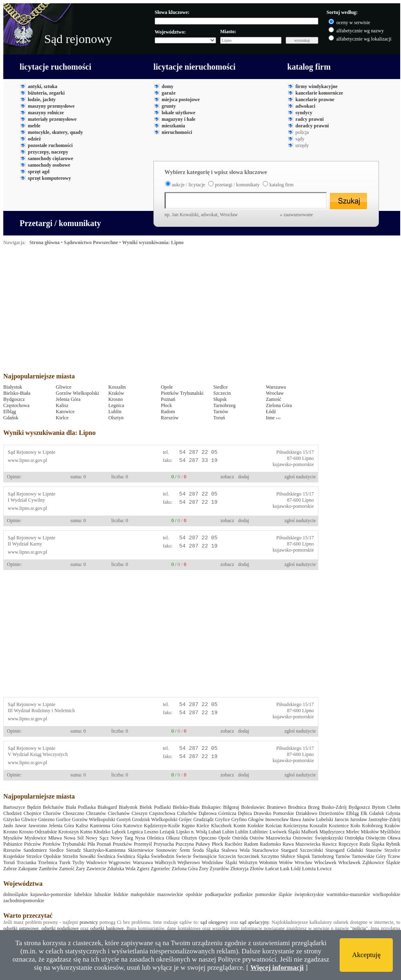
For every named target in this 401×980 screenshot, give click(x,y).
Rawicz (329, 844)
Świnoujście (205, 856)
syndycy (304, 113)
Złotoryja (240, 869)
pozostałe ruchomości (50, 145)
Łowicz (324, 869)
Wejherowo (189, 862)
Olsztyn (116, 418)
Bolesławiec (253, 807)
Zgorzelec (160, 869)
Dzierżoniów (332, 813)
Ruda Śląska (372, 844)
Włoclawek (326, 862)
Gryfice (223, 819)
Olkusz (173, 838)
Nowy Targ (122, 838)
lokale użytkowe (178, 113)
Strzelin (70, 856)
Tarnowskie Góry (369, 856)
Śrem (185, 850)
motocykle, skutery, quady (55, 132)
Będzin (34, 807)
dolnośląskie (16, 894)
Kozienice (339, 826)
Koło (355, 826)
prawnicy (89, 922)
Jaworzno (38, 826)
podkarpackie (218, 894)
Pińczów (33, 844)
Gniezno (46, 819)
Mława (55, 838)
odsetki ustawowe (21, 928)
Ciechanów (119, 813)
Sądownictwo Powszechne (91, 242)
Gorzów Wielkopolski (77, 393)
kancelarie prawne (315, 100)
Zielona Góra (279, 405)
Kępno (188, 826)
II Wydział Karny (25, 544)
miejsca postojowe (181, 100)
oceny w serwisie (353, 23)
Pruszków (123, 844)
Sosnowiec (167, 850)
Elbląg (10, 412)
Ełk (364, 813)
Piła (91, 844)
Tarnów (221, 412)
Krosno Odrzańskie (38, 832)
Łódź (271, 412)
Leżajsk (167, 832)
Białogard (107, 807)
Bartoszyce (14, 807)
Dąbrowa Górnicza (217, 813)
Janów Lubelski (318, 819)
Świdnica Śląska (133, 856)
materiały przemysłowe (52, 119)
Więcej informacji (277, 968)
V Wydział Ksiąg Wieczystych (38, 754)
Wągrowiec (120, 862)
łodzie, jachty (42, 100)
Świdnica (106, 856)
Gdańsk (11, 418)
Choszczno (73, 813)
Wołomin (268, 862)
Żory (204, 869)
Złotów (257, 869)
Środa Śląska (206, 850)
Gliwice (63, 387)
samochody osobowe (49, 165)
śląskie (285, 894)
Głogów (256, 819)
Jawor (21, 826)
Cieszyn (140, 813)
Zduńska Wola (121, 869)
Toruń (219, 418)
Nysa (140, 838)
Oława (394, 838)
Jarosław (358, 819)
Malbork (310, 832)
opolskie (194, 894)
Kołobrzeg (373, 826)
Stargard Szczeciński (302, 850)
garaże (169, 93)
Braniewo (277, 807)
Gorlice (63, 819)
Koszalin (117, 387)
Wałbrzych (165, 862)
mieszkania (173, 126)
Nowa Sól (74, 838)
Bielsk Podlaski (155, 807)
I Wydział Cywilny (26, 500)
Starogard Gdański (344, 850)
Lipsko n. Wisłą (191, 832)
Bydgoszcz (14, 399)
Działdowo (307, 813)
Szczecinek (248, 856)
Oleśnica (155, 838)
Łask (285, 869)
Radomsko (270, 844)
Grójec (186, 819)
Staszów (374, 850)
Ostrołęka (355, 838)
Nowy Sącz (97, 838)
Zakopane (28, 869)
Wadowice (97, 862)
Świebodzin (163, 856)
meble (34, 126)
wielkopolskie (386, 894)
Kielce (62, 418)
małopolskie (143, 894)
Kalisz (62, 405)
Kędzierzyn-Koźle (162, 826)
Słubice (288, 856)
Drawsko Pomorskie (274, 813)
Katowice (65, 412)
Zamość (274, 399)
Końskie (256, 826)
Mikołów (370, 832)
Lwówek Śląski (285, 832)
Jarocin (341, 819)
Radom (168, 412)
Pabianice (13, 844)
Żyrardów (219, 869)
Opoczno (208, 838)
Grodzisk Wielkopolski (154, 819)
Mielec (353, 832)
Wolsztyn (248, 862)
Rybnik (393, 844)
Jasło (8, 826)
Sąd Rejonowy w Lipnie (32, 452)
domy (168, 86)
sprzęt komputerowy (49, 178)
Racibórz (233, 844)
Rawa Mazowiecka (301, 844)
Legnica (116, 405)
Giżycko (12, 819)
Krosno (116, 399)
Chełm (394, 807)
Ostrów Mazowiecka (270, 838)
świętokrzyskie (309, 894)
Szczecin (222, 393)
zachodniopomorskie (24, 901)
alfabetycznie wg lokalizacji (364, 39)
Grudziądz (203, 819)
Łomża (309, 869)
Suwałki (87, 856)
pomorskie (266, 894)
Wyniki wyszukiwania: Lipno (153, 242)
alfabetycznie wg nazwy (360, 31)
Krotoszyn (68, 832)
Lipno (308, 458)
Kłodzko (102, 832)
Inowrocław (277, 819)
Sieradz (73, 850)
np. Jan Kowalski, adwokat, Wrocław (239, 215)
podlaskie (243, 894)
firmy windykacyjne (317, 86)
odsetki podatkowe (60, 928)
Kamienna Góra (106, 826)
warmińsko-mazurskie (348, 894)
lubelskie (83, 894)
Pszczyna (185, 844)
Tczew (394, 856)
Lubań (215, 832)
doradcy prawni (312, 126)
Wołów (286, 862)
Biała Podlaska (80, 807)
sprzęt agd (39, 172)
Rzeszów (170, 418)
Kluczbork (222, 826)
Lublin (115, 412)
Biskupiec (212, 807)
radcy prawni (310, 119)
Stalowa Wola (235, 850)
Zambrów (48, 869)
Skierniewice (141, 850)
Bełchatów (53, 807)
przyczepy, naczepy (48, 152)
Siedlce (220, 387)
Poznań (168, 399)
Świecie (183, 856)
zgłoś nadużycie (300, 477)
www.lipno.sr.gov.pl (27, 460)
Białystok (13, 387)
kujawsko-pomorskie (293, 464)
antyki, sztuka (43, 86)
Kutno (86, 832)
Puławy (203, 844)
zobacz (227, 477)
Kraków (116, 393)
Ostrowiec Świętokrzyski (318, 838)
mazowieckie (170, 894)
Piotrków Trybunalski (182, 393)
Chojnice (32, 813)
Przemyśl (143, 844)
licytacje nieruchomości (195, 67)
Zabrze (10, 869)
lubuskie (103, 894)
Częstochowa (16, 405)
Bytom (379, 807)
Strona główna (45, 242)
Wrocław (275, 393)
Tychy (79, 862)
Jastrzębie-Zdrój (384, 819)
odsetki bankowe (107, 928)
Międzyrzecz (332, 832)
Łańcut (272, 869)
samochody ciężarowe (51, 158)
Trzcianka (27, 862)
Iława (296, 819)
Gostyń (124, 819)
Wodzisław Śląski (220, 862)
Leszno (151, 832)
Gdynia (393, 813)
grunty (169, 106)
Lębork (119, 832)
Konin (239, 826)
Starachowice (265, 850)
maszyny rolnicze (46, 113)
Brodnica (297, 807)
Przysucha (164, 844)
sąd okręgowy (214, 922)
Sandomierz (35, 850)
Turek (65, 862)
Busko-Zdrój (334, 807)
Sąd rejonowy (78, 39)
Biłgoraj (231, 807)
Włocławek (349, 862)
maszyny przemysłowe (51, 106)
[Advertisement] (132, 311)
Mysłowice (35, 838)
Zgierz (143, 869)
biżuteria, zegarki (46, 93)
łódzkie (121, 894)
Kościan (274, 826)
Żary (80, 869)
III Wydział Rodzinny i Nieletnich (41, 711)
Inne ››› (273, 418)
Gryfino (239, 819)
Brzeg (314, 807)
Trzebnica (47, 862)
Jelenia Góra (68, 399)
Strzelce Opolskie (44, 856)
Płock (166, 405)
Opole (167, 387)
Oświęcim (376, 838)
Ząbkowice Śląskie (381, 862)
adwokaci (305, 106)
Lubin (228, 832)
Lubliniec (259, 832)
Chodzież (12, 813)
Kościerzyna (295, 826)
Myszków (13, 838)
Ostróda (240, 838)
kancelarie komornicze (319, 93)
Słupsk (220, 399)
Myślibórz (390, 832)
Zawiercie (96, 869)
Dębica (245, 813)
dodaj (244, 477)
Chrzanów (96, 813)
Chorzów (52, 813)
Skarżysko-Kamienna (104, 850)
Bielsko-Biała (17, 393)
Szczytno (270, 856)
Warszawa (276, 387)
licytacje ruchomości (55, 67)
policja (359, 928)
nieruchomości (177, 132)
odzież (34, 139)
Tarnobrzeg (224, 405)
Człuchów (187, 813)
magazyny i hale (179, 119)
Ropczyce (348, 844)
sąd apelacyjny (254, 922)
